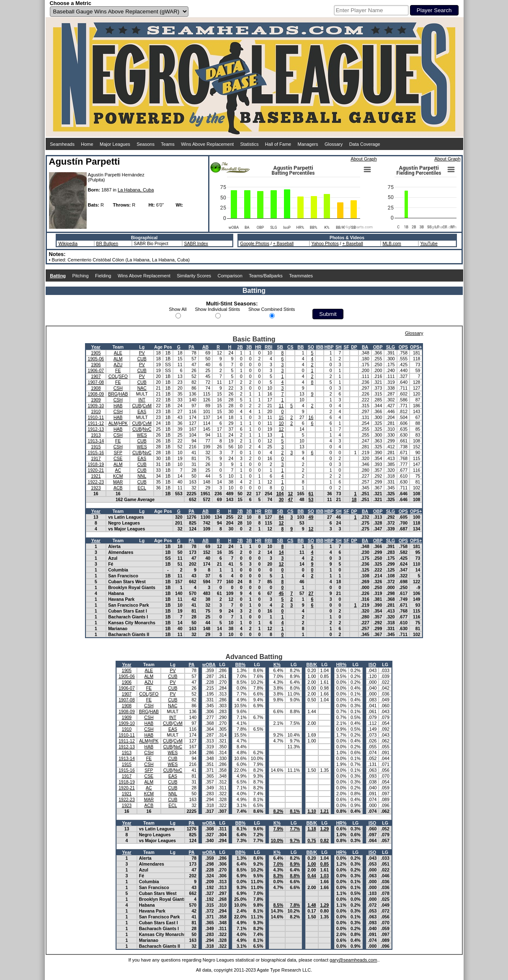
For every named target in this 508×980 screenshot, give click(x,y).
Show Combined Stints (272, 309)
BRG (113, 394)
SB (280, 347)
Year (96, 347)
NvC (147, 429)
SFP (118, 453)
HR (258, 347)
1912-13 (96, 429)
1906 (96, 365)
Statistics (249, 144)
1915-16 (96, 453)
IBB (320, 347)
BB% (241, 665)
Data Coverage (365, 144)
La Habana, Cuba (136, 190)
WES (142, 435)
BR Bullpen (107, 243)
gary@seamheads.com (353, 960)
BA (365, 347)
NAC (142, 388)
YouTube (429, 243)
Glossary (334, 144)
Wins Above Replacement (207, 144)
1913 (96, 435)
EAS (142, 411)
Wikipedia (68, 243)
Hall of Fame (278, 144)
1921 (96, 476)
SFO (123, 376)
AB (205, 347)
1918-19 (96, 464)
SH (339, 347)
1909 (96, 400)
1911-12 (96, 423)
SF (346, 347)
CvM (147, 406)
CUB (142, 359)
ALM (118, 359)
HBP (329, 347)
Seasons (146, 144)
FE (118, 370)
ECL (142, 488)
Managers (308, 144)
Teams (168, 144)
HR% (342, 665)
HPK (123, 423)
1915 (96, 447)
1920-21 (96, 470)
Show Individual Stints (217, 309)
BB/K (312, 665)
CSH (118, 388)
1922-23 (96, 482)
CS (290, 347)
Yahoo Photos (325, 243)
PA (191, 347)
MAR (118, 482)
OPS (403, 347)
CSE (118, 458)
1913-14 (96, 441)
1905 (96, 353)
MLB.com (392, 243)
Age (158, 347)
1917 (96, 458)
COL (113, 376)
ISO (372, 665)
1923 (96, 488)
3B (249, 347)
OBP (378, 347)
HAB (124, 394)
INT (142, 400)
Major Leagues (115, 144)
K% (277, 665)
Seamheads (62, 144)
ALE (118, 353)
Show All (178, 309)
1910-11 (96, 417)
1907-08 (96, 382)
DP (354, 347)
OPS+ (416, 347)
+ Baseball (283, 243)
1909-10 (96, 406)
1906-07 (96, 370)
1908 (96, 388)
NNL (142, 476)
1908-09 (96, 394)
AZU (118, 365)
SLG (391, 347)
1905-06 (96, 359)
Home (87, 144)
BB (300, 347)
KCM (118, 476)
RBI (268, 347)
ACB (118, 488)
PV (142, 353)
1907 (96, 376)
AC (118, 470)
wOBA (209, 665)
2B (240, 347)
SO (311, 347)
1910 (96, 411)
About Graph (364, 159)
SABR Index (196, 243)
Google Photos (255, 243)
